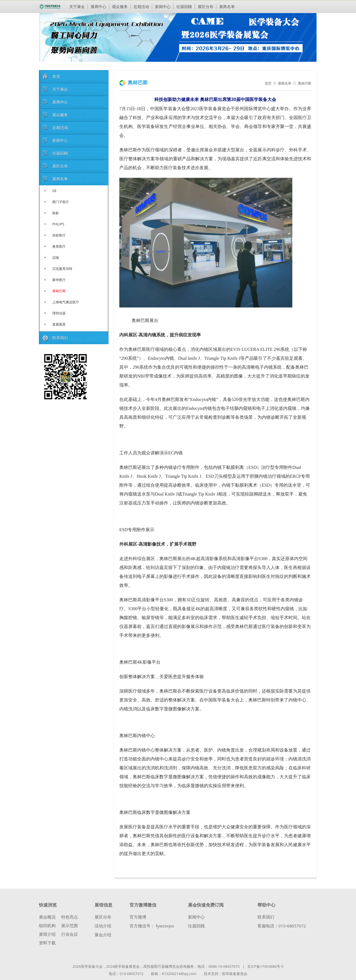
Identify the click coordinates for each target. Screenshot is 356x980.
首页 (268, 83)
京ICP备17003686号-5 (265, 966)
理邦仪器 (59, 313)
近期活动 (141, 7)
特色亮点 (70, 917)
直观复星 (59, 324)
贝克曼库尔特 (62, 269)
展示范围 (70, 926)
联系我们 (266, 917)
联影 (56, 213)
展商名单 (227, 7)
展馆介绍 (47, 934)
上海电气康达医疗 (66, 302)
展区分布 (206, 7)
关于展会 (77, 7)
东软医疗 (59, 235)
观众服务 (120, 7)
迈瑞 (56, 258)
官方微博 (138, 917)
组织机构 (47, 926)
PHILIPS (58, 224)
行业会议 (70, 934)
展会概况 (47, 917)
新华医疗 (59, 280)
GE (54, 191)
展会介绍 (103, 935)
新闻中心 (163, 7)
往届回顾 (184, 7)
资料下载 (47, 943)
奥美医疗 (59, 246)
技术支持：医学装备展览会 (226, 974)
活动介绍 (103, 926)
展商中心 (98, 7)
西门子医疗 (61, 202)
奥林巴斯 (59, 291)
